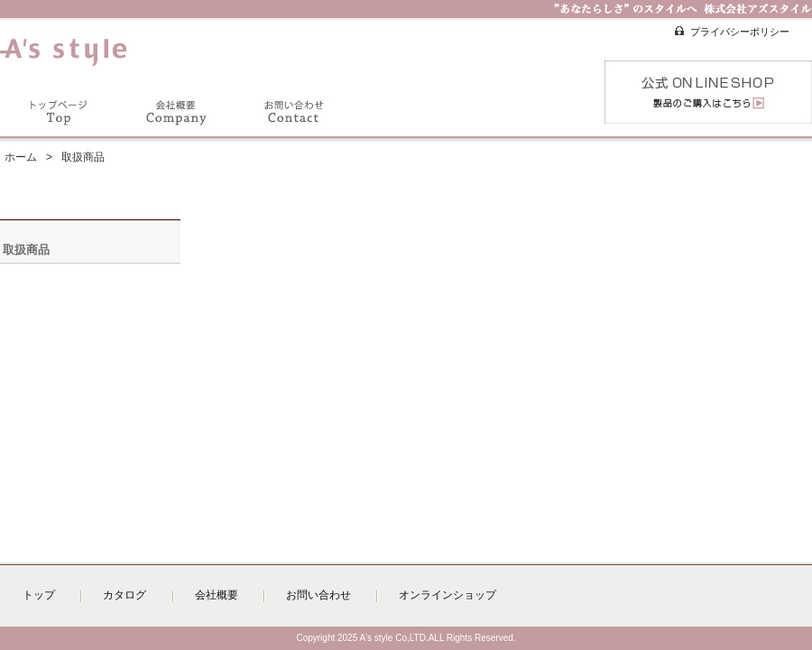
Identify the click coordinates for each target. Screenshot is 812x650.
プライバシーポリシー (740, 32)
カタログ (125, 595)
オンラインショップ (448, 595)
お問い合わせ (318, 595)
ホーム (21, 157)
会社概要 (217, 595)
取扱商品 (26, 250)
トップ (39, 595)
